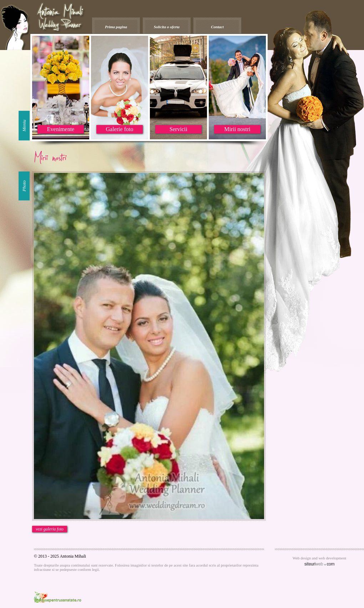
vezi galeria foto (50, 529)
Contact (217, 27)
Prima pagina (116, 27)
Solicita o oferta (167, 27)
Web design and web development (320, 558)
